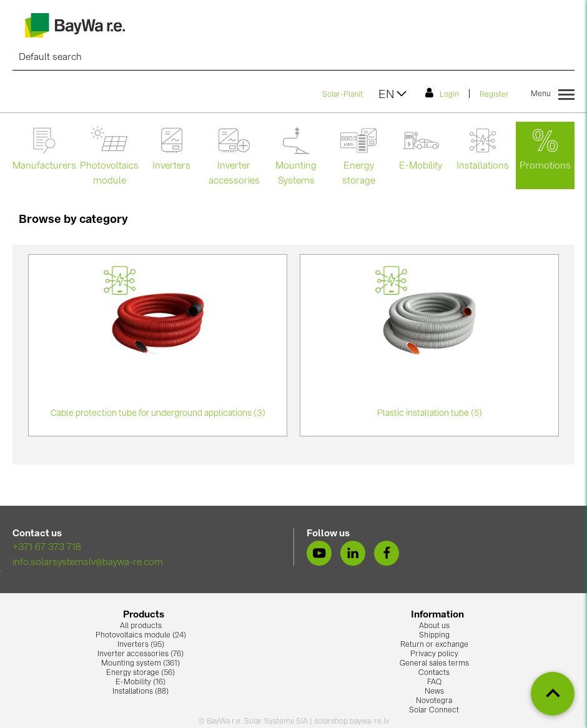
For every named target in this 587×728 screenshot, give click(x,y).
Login (442, 93)
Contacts (434, 673)
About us (434, 626)
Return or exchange (434, 645)
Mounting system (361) (141, 664)
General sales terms (434, 664)
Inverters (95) (141, 645)
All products (141, 626)
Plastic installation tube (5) (430, 413)
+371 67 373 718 (47, 548)
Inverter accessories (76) (141, 654)
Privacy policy (434, 654)
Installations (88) (141, 692)
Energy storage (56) (141, 673)
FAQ (434, 682)
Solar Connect (434, 711)
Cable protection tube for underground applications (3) (158, 413)
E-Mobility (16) (141, 682)
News (434, 692)
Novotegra (434, 701)
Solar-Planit (343, 95)
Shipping (434, 636)
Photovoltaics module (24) (141, 636)
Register (494, 95)
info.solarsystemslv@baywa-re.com (88, 563)
